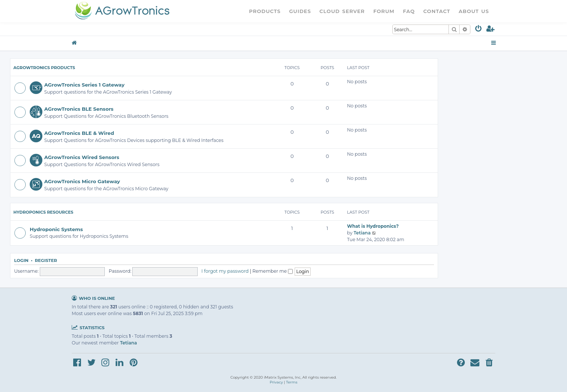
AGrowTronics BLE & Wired (79, 133)
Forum (384, 11)
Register (46, 260)
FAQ (409, 11)
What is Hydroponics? (373, 226)
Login (21, 260)
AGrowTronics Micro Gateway (82, 181)
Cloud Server (342, 11)
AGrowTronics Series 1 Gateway (84, 85)
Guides (300, 11)
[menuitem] (479, 30)
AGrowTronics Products (44, 68)
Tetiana (362, 233)
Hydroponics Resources (43, 212)
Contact (437, 11)
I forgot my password (225, 271)
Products (265, 11)
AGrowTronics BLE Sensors (79, 109)
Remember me (273, 271)
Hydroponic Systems (56, 229)
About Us (474, 11)
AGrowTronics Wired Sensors (82, 157)
